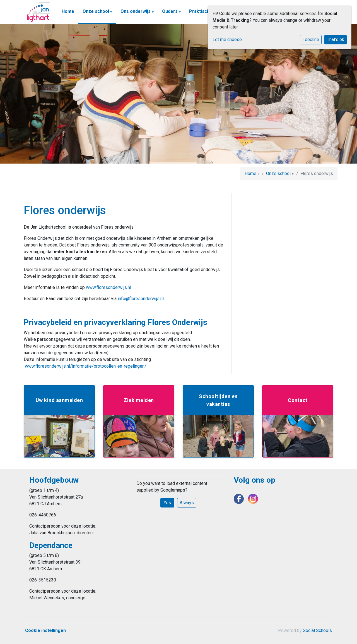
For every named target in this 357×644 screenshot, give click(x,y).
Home (68, 11)
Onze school (96, 11)
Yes (167, 503)
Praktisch (200, 11)
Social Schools (317, 630)
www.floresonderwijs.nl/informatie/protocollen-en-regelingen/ (86, 366)
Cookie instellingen (45, 630)
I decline (311, 39)
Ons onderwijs (136, 11)
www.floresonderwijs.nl (108, 287)
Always (187, 503)
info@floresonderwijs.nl (141, 299)
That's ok (336, 39)
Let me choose (227, 39)
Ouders (170, 11)
